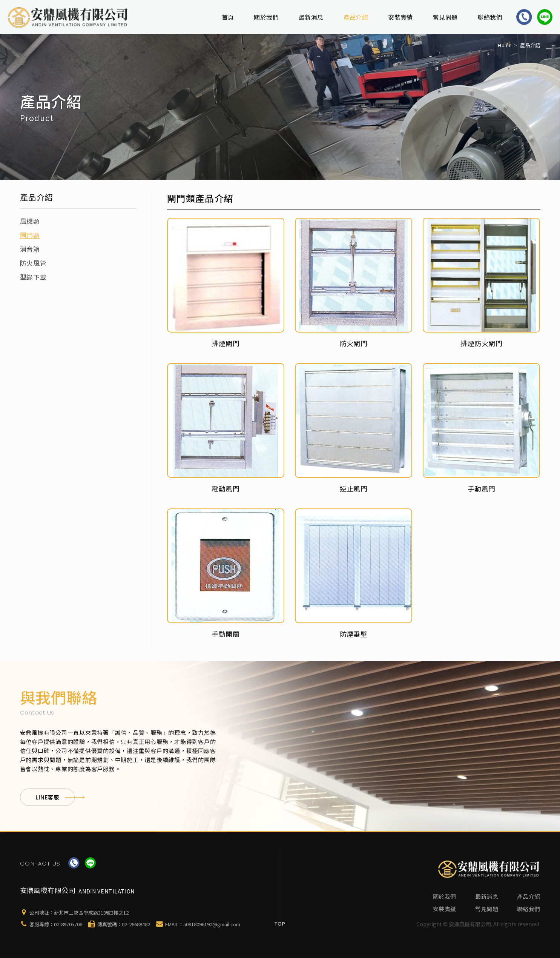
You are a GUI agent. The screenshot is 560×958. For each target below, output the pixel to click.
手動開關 (226, 634)
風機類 (30, 221)
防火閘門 (354, 343)
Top (280, 924)
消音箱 (30, 249)
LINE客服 (55, 797)
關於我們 (266, 17)
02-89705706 (68, 924)
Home (505, 45)
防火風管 (33, 263)
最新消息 (311, 17)
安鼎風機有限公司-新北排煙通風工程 (68, 17)
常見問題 (445, 17)
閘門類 (30, 235)
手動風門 (482, 488)
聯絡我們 (490, 17)
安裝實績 (400, 17)
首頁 (228, 17)
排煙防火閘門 (481, 343)
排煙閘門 (226, 343)
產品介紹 (356, 17)
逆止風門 (354, 488)
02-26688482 (136, 924)
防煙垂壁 (354, 634)
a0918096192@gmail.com (212, 924)
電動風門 (226, 488)
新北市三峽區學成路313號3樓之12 (91, 913)
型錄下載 (33, 277)
